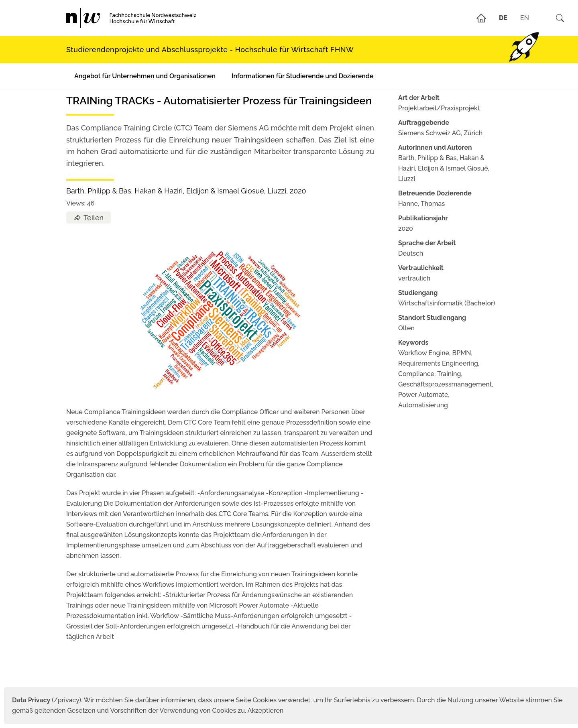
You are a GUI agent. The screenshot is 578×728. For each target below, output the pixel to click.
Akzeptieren (266, 711)
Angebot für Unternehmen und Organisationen (145, 76)
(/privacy (46, 700)
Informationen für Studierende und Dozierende (302, 76)
